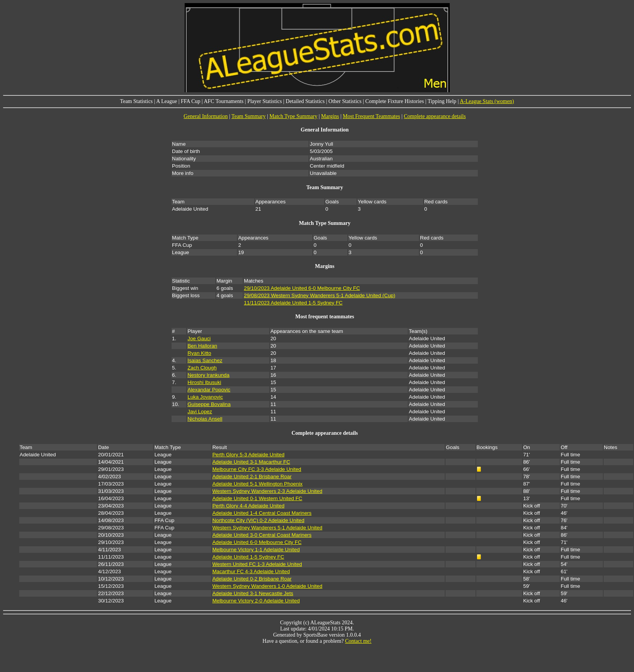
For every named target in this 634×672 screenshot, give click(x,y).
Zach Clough (202, 368)
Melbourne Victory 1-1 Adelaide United (256, 550)
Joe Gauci (199, 338)
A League (167, 101)
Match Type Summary (293, 116)
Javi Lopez (200, 412)
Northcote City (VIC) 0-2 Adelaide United (258, 520)
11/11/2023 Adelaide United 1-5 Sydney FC (293, 303)
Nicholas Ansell (205, 419)
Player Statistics (265, 101)
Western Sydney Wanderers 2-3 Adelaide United (267, 491)
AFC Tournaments (224, 101)
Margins (330, 116)
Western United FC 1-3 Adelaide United (257, 564)
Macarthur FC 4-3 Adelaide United (251, 571)
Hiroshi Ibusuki (204, 382)
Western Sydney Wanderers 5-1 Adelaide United (267, 528)
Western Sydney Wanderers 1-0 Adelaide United (267, 586)
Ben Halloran (202, 346)
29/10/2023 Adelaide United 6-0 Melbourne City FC (302, 288)
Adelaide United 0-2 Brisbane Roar (252, 579)
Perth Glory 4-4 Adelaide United (248, 506)
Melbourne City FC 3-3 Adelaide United (257, 469)
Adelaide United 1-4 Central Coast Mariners (262, 513)
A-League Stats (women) (487, 101)
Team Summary (249, 116)
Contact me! (358, 641)
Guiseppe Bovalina (209, 404)
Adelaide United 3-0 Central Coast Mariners (262, 535)
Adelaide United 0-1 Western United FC (257, 498)
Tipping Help (442, 101)
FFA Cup (191, 101)
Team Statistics (136, 101)
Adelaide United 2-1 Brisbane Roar (252, 477)
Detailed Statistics (305, 101)
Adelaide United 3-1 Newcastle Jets (253, 593)
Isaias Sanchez (205, 360)
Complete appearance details (435, 116)
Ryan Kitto (199, 353)
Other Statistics (345, 101)
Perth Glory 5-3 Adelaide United (248, 455)
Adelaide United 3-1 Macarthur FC (251, 462)
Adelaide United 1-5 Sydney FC (248, 557)
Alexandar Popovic (209, 390)
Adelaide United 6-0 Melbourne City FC (257, 542)
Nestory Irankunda (208, 375)
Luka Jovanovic (205, 397)
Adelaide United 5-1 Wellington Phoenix (258, 484)
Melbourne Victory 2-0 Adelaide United (256, 601)
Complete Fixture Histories (395, 101)
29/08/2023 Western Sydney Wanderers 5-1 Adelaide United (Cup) (320, 295)
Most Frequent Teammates (371, 116)
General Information (206, 116)
